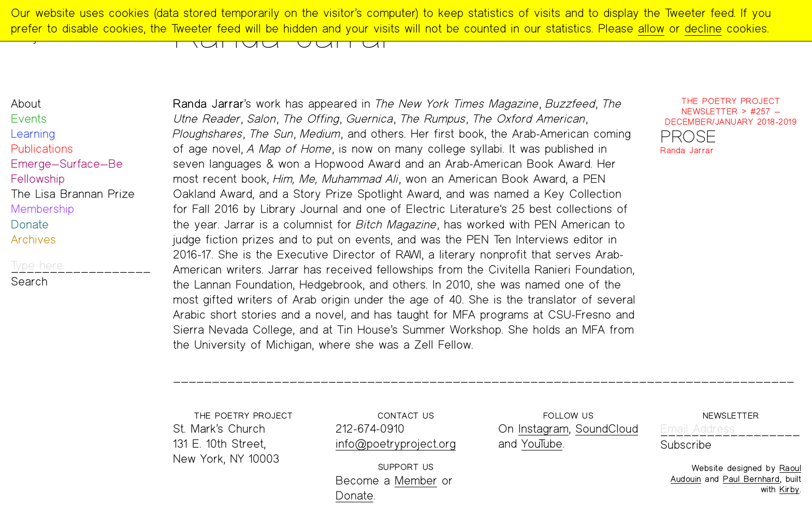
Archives (33, 239)
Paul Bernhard (751, 479)
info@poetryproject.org (396, 443)
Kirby (789, 489)
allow (651, 28)
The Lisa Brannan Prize (73, 194)
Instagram (543, 428)
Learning (33, 133)
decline (703, 28)
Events (29, 118)
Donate (30, 224)
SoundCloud (607, 428)
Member (416, 480)
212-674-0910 (370, 428)
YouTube (542, 443)
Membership (42, 209)
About (26, 103)
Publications (42, 149)
